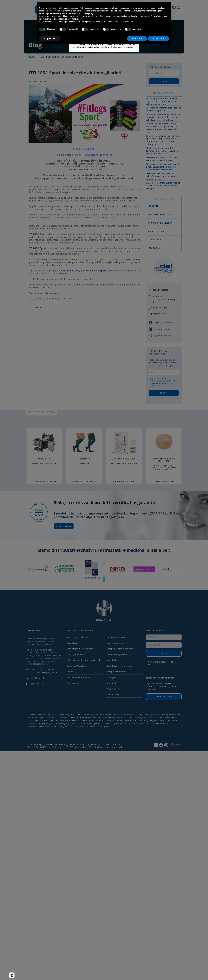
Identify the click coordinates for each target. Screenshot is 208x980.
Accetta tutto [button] (158, 39)
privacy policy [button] (140, 8)
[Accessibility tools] (12, 975)
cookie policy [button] (88, 13)
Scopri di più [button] (50, 39)
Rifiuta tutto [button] (137, 39)
